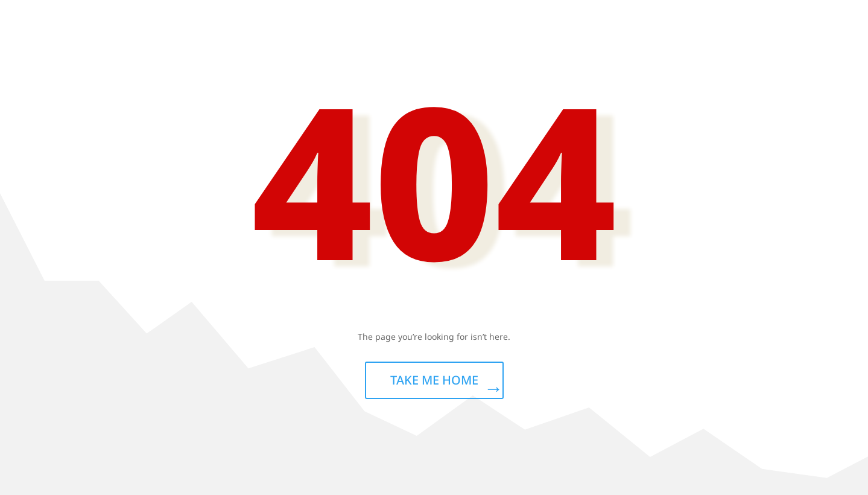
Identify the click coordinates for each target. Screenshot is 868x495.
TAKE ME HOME (434, 380)
